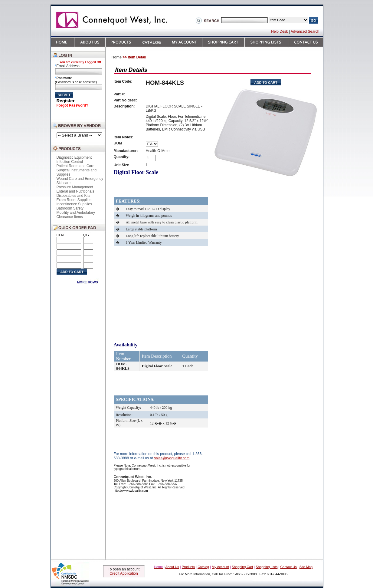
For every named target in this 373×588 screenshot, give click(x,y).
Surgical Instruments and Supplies (77, 172)
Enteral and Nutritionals (75, 191)
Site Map (306, 567)
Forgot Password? (72, 105)
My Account (220, 567)
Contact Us (288, 567)
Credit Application (124, 573)
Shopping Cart (242, 567)
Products (188, 567)
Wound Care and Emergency (80, 179)
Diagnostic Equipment (74, 157)
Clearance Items (70, 217)
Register (66, 101)
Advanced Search (305, 31)
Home (117, 57)
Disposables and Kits (74, 196)
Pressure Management (75, 187)
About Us (172, 567)
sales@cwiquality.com (172, 458)
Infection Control (70, 162)
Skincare (64, 183)
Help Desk (279, 31)
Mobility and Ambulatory (76, 213)
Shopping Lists (267, 567)
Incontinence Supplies (74, 204)
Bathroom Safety (70, 208)
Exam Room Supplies (74, 200)
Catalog (203, 567)
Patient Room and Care (75, 166)
